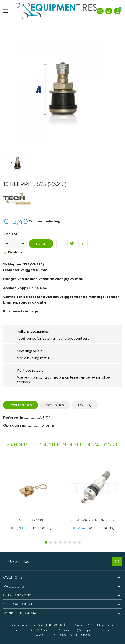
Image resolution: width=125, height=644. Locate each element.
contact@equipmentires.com (88, 630)
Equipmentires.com (19, 625)
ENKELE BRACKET (31, 520)
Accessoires (55, 405)
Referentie (14, 418)
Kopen (41, 244)
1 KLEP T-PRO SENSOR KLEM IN (94, 520)
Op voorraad (15, 425)
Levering (85, 405)
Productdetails (21, 405)
